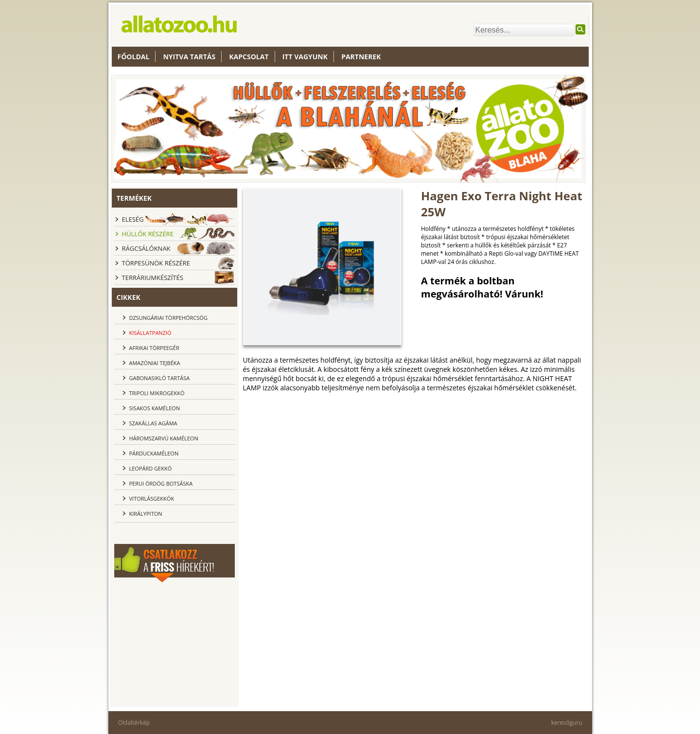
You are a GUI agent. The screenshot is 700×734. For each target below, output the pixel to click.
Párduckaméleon (154, 453)
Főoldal (134, 57)
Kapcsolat (249, 57)
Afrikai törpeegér (154, 348)
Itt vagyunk (305, 57)
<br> (175, 643)
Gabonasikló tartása (160, 378)
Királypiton (146, 514)
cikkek (129, 297)
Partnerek (361, 57)
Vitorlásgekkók (152, 498)
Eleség (133, 219)
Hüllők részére (148, 234)
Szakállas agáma (153, 423)
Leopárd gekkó (151, 468)
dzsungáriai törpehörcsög (168, 318)
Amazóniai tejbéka (155, 363)
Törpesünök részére (156, 263)
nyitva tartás (189, 57)
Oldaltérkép (134, 723)
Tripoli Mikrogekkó (157, 393)
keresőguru (567, 723)
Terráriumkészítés (153, 278)
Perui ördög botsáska (161, 483)
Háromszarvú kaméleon (164, 438)
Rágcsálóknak (146, 248)
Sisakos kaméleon (155, 408)
